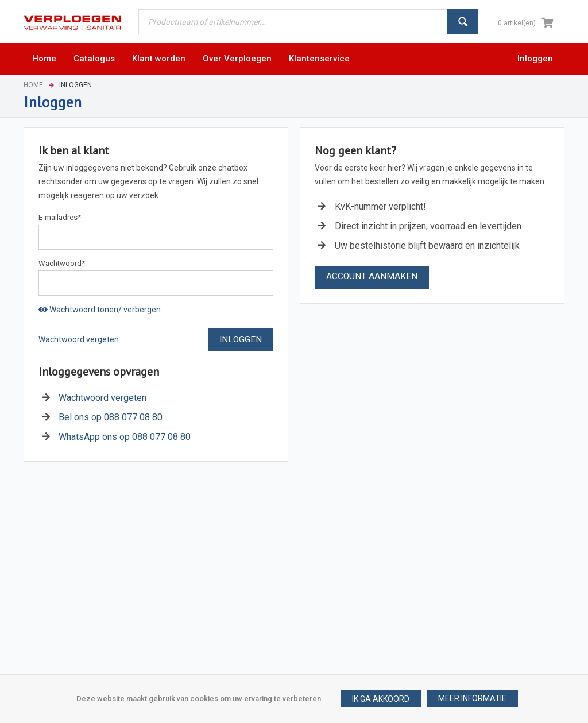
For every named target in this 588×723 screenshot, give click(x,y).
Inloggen (535, 59)
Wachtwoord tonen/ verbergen (100, 310)
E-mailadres (60, 217)
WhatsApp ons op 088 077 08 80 (125, 437)
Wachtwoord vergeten (79, 339)
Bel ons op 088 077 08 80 (111, 417)
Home (33, 85)
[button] (472, 699)
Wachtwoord (62, 263)
